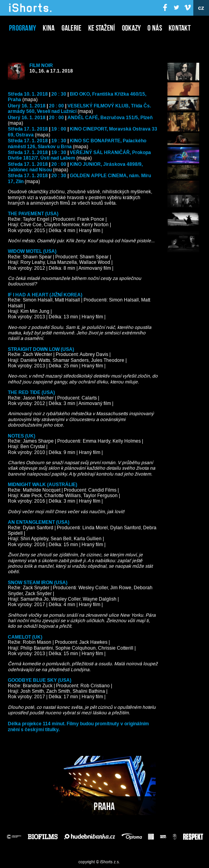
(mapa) (30, 100)
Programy (23, 28)
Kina (49, 28)
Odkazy (132, 28)
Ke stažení (102, 28)
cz (201, 8)
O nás (155, 28)
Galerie (72, 28)
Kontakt (180, 28)
